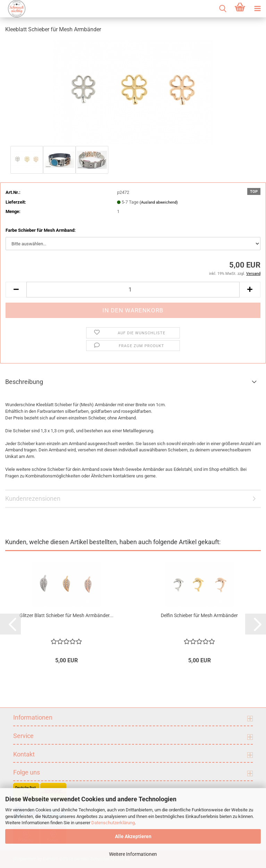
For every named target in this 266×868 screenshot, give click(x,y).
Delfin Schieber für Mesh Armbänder (199, 615)
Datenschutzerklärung (113, 823)
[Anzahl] (133, 290)
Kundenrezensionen (33, 498)
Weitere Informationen (133, 854)
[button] (16, 290)
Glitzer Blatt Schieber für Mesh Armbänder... (66, 615)
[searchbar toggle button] (223, 9)
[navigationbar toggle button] (257, 9)
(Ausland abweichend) (159, 202)
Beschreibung (24, 382)
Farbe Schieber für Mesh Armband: (41, 230)
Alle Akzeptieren (133, 836)
